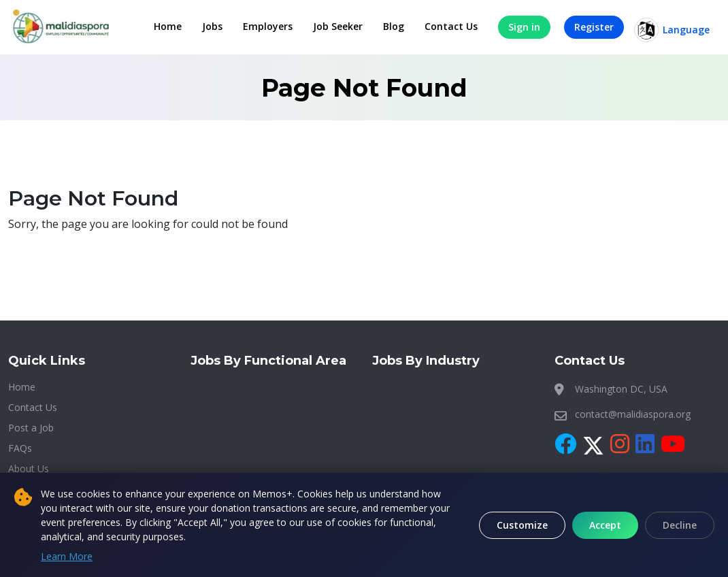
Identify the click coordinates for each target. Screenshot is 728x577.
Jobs (212, 26)
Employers (268, 26)
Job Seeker (338, 26)
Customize (522, 525)
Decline (680, 525)
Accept (605, 525)
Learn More (67, 556)
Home (168, 26)
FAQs (20, 448)
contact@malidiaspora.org (633, 414)
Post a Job (31, 428)
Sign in (524, 27)
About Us (29, 468)
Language (672, 30)
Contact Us (451, 26)
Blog (394, 26)
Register (594, 27)
